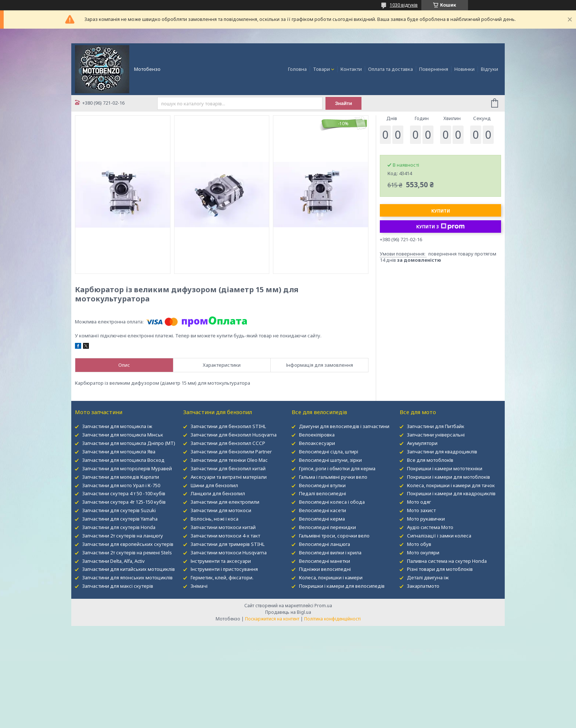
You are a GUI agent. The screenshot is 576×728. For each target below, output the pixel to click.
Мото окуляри (423, 553)
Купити (441, 211)
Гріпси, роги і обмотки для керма (337, 468)
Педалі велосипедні (323, 493)
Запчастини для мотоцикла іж (117, 426)
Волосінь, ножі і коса (215, 519)
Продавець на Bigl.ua (288, 612)
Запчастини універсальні (436, 435)
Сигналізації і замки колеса (439, 536)
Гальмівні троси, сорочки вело (334, 536)
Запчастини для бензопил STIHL (228, 426)
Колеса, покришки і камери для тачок (451, 485)
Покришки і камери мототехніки (445, 468)
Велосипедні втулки (322, 485)
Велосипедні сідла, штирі (329, 452)
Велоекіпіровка (317, 435)
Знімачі (199, 586)
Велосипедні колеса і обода (332, 502)
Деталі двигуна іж (428, 577)
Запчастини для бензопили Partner (231, 452)
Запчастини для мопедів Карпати (121, 477)
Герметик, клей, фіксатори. (222, 577)
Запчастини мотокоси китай (223, 527)
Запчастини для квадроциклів (442, 452)
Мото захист (421, 510)
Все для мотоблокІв (430, 460)
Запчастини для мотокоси (221, 510)
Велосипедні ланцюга (325, 544)
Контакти (351, 69)
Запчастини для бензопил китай (228, 468)
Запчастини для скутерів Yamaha (120, 519)
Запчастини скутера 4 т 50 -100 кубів (124, 493)
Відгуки (489, 69)
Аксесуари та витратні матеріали (229, 477)
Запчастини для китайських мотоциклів (129, 569)
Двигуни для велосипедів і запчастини (344, 426)
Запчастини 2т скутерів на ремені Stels (127, 553)
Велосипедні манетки (325, 561)
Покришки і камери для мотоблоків (449, 477)
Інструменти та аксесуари (221, 561)
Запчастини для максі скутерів (118, 586)
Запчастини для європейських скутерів (128, 544)
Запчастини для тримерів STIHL (228, 544)
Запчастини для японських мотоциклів (127, 577)
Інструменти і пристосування (224, 569)
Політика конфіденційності (332, 619)
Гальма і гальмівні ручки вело (333, 477)
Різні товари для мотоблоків (440, 569)
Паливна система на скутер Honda (447, 561)
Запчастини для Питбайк (436, 426)
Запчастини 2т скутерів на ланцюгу (123, 536)
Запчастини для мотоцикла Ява (119, 452)
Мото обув (419, 544)
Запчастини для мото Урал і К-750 (121, 485)
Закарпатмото (423, 586)
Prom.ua (323, 606)
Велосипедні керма (322, 519)
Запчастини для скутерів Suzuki (119, 510)
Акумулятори (422, 443)
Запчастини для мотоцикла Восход (123, 460)
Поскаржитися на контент (272, 619)
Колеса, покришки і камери (331, 577)
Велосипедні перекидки (327, 527)
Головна (297, 69)
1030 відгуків (404, 5)
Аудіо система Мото (430, 527)
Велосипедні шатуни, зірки (330, 460)
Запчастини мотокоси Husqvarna (229, 553)
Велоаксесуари (317, 443)
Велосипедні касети (323, 510)
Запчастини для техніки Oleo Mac (229, 460)
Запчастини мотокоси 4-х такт (225, 536)
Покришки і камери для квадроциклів (451, 493)
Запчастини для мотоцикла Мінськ (123, 435)
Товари (321, 69)
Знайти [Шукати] (344, 103)
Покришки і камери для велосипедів (342, 586)
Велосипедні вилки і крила (330, 553)
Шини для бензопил (214, 485)
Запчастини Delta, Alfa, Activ (114, 561)
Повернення (434, 69)
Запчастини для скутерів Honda (119, 527)
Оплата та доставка (390, 69)
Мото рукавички (426, 519)
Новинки (465, 69)
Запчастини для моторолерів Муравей (127, 468)
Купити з (440, 227)
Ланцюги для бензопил (218, 493)
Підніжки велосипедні (325, 569)
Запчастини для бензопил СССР (228, 443)
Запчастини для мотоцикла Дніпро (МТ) (129, 443)
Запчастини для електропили (225, 502)
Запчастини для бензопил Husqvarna (234, 435)
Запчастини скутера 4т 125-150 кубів (124, 502)
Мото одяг (419, 502)
